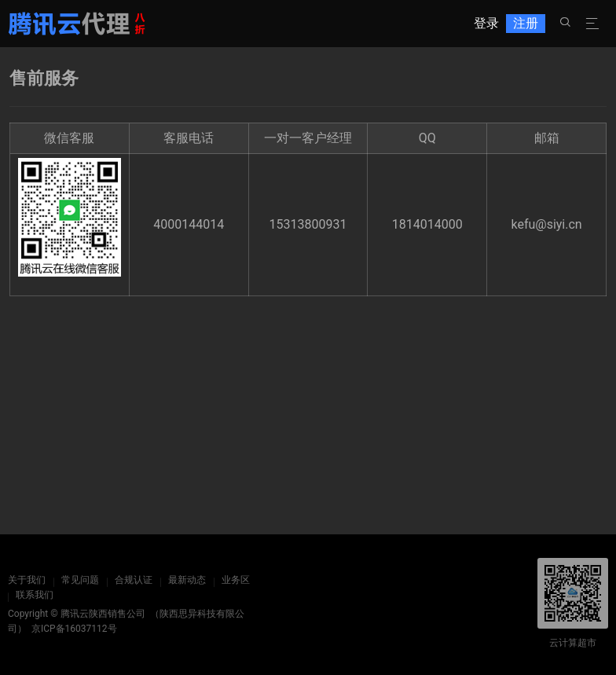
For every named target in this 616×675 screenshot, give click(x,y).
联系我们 (35, 595)
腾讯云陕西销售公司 (103, 614)
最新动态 (187, 580)
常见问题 (80, 580)
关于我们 (27, 580)
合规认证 (134, 580)
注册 (526, 23)
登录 (486, 23)
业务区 (236, 580)
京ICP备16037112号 (74, 629)
